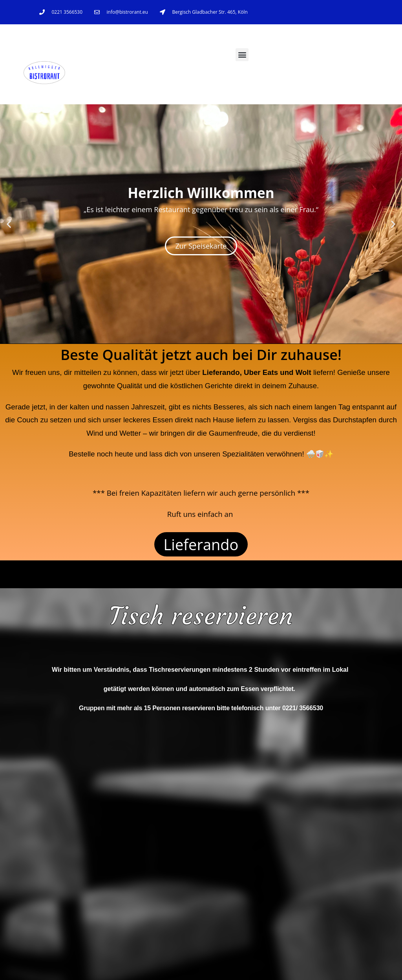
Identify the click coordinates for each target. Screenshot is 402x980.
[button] (242, 55)
